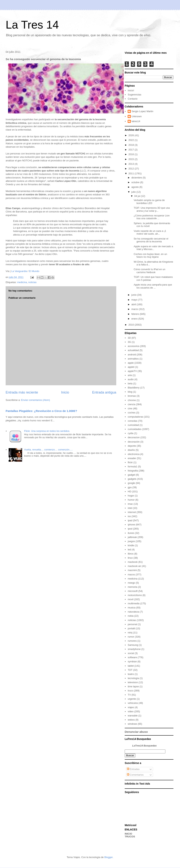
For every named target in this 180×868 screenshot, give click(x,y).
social (131, 653)
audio (131, 379)
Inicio (65, 392)
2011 (132, 173)
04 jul (138, 196)
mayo (135, 300)
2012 (132, 169)
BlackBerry (134, 388)
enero (135, 319)
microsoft (133, 591)
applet (131, 367)
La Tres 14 (32, 25)
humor (131, 500)
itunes (131, 533)
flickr (130, 462)
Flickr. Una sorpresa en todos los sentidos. (47, 431)
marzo (135, 309)
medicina (22, 282)
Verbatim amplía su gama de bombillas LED (149, 202)
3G (129, 342)
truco (130, 691)
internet (132, 512)
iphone (131, 525)
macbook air (134, 566)
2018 (132, 145)
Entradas (133, 769)
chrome (132, 400)
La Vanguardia (19, 271)
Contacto (133, 99)
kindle (131, 545)
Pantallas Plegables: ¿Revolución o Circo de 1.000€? (41, 411)
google (131, 483)
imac (130, 504)
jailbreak (132, 537)
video (131, 711)
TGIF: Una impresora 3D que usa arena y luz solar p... (152, 209)
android (132, 355)
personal (132, 624)
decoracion (134, 437)
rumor (131, 637)
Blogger (108, 857)
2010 (132, 325)
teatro (131, 674)
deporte (132, 446)
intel (130, 508)
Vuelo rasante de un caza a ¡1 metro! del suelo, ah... (150, 232)
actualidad (133, 350)
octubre (136, 182)
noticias (32, 282)
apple (131, 363)
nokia (131, 616)
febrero (136, 314)
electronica (134, 454)
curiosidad (133, 425)
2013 (132, 164)
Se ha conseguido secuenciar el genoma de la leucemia (151, 240)
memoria (132, 587)
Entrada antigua (104, 392)
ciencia (131, 404)
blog (130, 392)
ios (129, 516)
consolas (132, 421)
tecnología (133, 678)
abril (134, 304)
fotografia (133, 471)
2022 (132, 140)
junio (134, 295)
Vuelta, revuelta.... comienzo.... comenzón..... (48, 450)
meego (131, 583)
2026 (132, 135)
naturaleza (133, 612)
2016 (132, 154)
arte (130, 375)
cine (130, 408)
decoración (134, 442)
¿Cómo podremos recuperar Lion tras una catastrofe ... (152, 217)
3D (129, 338)
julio (134, 192)
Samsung (133, 645)
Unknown (136, 116)
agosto (135, 187)
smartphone (134, 649)
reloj (130, 633)
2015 (132, 159)
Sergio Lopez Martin (142, 111)
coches (132, 413)
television (133, 682)
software (132, 657)
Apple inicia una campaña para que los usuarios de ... (153, 286)
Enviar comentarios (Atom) (35, 400)
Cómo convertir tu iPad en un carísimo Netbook (149, 271)
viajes (131, 707)
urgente (132, 699)
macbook (133, 562)
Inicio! (131, 90)
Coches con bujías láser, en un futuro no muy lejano (150, 256)
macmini (132, 570)
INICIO (128, 834)
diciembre (137, 178)
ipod (130, 529)
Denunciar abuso (136, 732)
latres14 (136, 121)
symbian (132, 661)
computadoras (135, 417)
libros (131, 554)
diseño (131, 450)
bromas (132, 396)
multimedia (134, 603)
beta (130, 383)
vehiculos (133, 703)
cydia (130, 433)
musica (132, 608)
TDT (130, 670)
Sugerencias (134, 95)
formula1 (132, 466)
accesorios (133, 346)
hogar (131, 496)
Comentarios (135, 775)
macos (131, 575)
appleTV (132, 371)
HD (129, 491)
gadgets (132, 479)
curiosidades (135, 429)
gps (130, 487)
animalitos (133, 359)
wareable (133, 716)
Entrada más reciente (22, 392)
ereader (132, 458)
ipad (130, 520)
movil (130, 599)
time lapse (133, 686)
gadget (131, 475)
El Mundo (34, 271)
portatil (131, 628)
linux (130, 558)
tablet (131, 666)
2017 (132, 150)
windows (132, 724)
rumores (132, 641)
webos (131, 720)
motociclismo (135, 595)
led (129, 550)
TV (129, 695)
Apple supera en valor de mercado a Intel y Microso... (153, 248)
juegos (131, 541)
